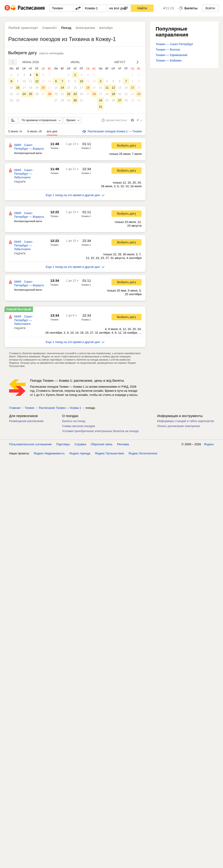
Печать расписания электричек (179, 426)
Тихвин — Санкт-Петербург (174, 44)
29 (11, 100)
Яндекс (209, 444)
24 (24, 94)
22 (11, 94)
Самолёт (50, 28)
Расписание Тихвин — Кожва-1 (60, 408)
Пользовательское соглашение (30, 444)
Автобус (106, 28)
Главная (15, 408)
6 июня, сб (34, 131)
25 (30, 94)
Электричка (85, 28)
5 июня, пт (15, 131)
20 (43, 88)
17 (24, 88)
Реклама (123, 444)
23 (18, 94)
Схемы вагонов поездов (79, 426)
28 (50, 94)
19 (37, 88)
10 (24, 81)
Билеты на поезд (74, 421)
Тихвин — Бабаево (169, 60)
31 (81, 100)
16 (18, 88)
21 (50, 88)
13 (43, 81)
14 (50, 81)
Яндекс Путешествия (109, 453)
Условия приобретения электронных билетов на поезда (100, 431)
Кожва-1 (86, 148)
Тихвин (54, 148)
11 (30, 81)
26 (37, 94)
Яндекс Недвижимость (49, 453)
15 (11, 88)
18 (30, 88)
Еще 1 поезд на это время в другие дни (75, 195)
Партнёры (63, 444)
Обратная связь (102, 444)
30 (18, 100)
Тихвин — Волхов (168, 50)
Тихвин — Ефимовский (171, 55)
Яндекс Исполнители (143, 453)
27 (43, 94)
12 (37, 81)
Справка (80, 444)
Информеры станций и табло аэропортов (186, 421)
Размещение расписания (26, 421)
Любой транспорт (23, 28)
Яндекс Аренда (80, 453)
